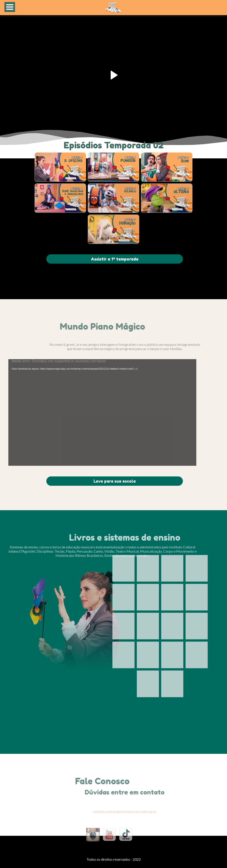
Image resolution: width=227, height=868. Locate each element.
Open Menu (10, 7)
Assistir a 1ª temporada (115, 259)
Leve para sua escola (115, 481)
